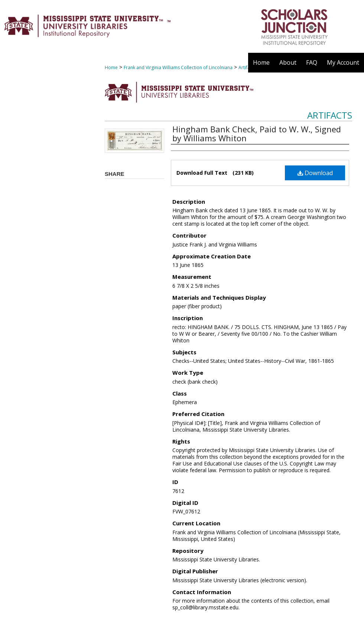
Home (111, 67)
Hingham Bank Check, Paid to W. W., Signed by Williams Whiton (257, 133)
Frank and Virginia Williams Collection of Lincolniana (178, 67)
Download (315, 173)
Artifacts (330, 115)
